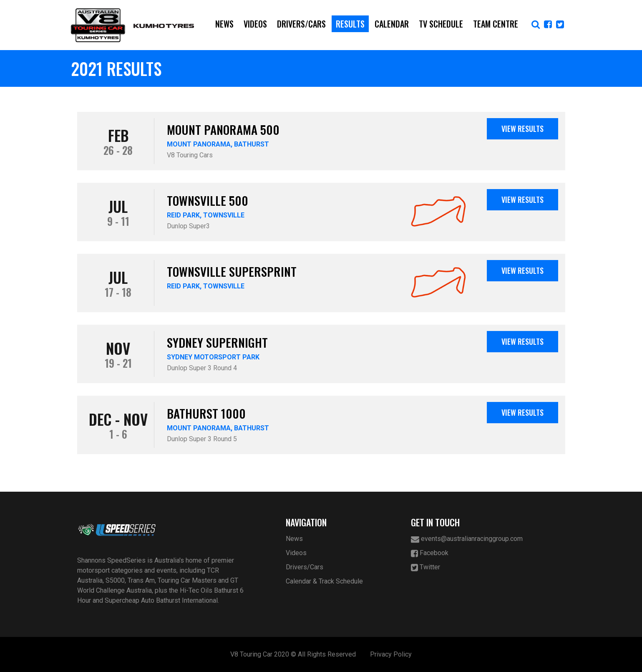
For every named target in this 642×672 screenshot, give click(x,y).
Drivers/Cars (301, 24)
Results (350, 24)
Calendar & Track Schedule (324, 581)
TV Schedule (441, 24)
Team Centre (496, 24)
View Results (522, 129)
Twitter (425, 567)
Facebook (430, 553)
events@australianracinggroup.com (467, 539)
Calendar (392, 24)
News (224, 24)
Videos (255, 24)
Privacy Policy (391, 654)
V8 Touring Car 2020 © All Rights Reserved (293, 654)
